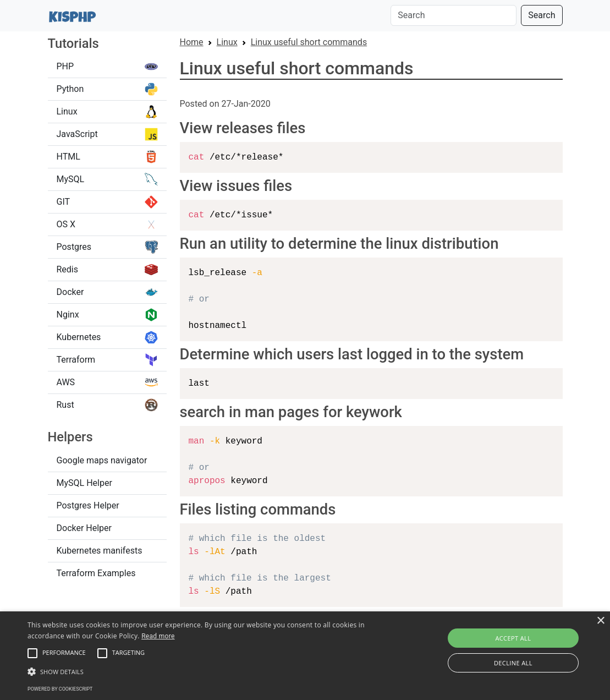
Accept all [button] (513, 638)
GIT (107, 202)
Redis (107, 270)
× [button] (600, 621)
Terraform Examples (96, 573)
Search (542, 15)
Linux (107, 112)
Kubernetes (107, 337)
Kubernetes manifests (100, 551)
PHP (107, 67)
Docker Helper (84, 528)
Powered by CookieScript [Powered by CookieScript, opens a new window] (60, 689)
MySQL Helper (84, 483)
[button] (32, 653)
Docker (107, 292)
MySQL (107, 179)
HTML (107, 157)
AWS (107, 382)
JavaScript (107, 134)
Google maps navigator (102, 460)
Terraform (107, 360)
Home (192, 42)
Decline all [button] (513, 663)
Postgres (107, 247)
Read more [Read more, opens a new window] (158, 636)
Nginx (107, 315)
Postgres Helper (88, 505)
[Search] (454, 15)
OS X (107, 225)
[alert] (305, 656)
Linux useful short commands (309, 42)
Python (107, 89)
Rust (107, 405)
